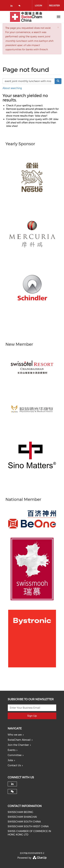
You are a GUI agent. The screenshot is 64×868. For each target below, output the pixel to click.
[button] (58, 27)
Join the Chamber (18, 745)
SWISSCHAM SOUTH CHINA (24, 822)
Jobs (10, 760)
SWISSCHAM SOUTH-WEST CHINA (28, 826)
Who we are (15, 735)
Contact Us (14, 765)
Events (12, 750)
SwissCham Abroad (19, 740)
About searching (12, 88)
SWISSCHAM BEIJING (20, 812)
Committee (15, 755)
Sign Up (32, 716)
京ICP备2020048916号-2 (32, 853)
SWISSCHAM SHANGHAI (22, 817)
